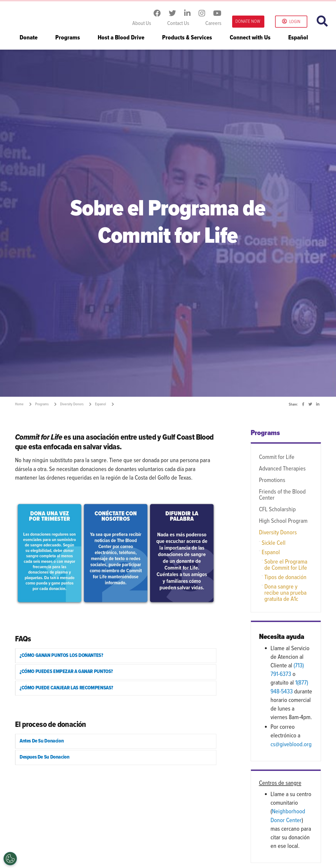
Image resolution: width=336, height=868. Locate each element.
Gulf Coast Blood (49, 15)
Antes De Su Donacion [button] (42, 742)
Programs (68, 38)
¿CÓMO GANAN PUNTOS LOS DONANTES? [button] (63, 656)
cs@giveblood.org (291, 745)
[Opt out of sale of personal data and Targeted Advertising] (10, 859)
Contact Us (178, 24)
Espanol (271, 553)
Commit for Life (277, 457)
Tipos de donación (285, 578)
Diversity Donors (278, 533)
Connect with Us (250, 38)
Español (298, 38)
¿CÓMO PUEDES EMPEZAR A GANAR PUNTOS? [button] (67, 672)
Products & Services (187, 38)
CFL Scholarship (277, 510)
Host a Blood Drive (121, 38)
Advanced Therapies (282, 469)
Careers (213, 24)
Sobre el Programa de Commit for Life (286, 565)
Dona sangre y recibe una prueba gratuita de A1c (285, 593)
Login (291, 22)
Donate (29, 38)
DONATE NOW (248, 22)
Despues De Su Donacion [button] (45, 758)
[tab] (116, 656)
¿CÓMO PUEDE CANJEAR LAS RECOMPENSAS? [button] (67, 689)
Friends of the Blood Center (282, 495)
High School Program (283, 521)
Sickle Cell (274, 543)
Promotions (272, 480)
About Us (142, 24)
